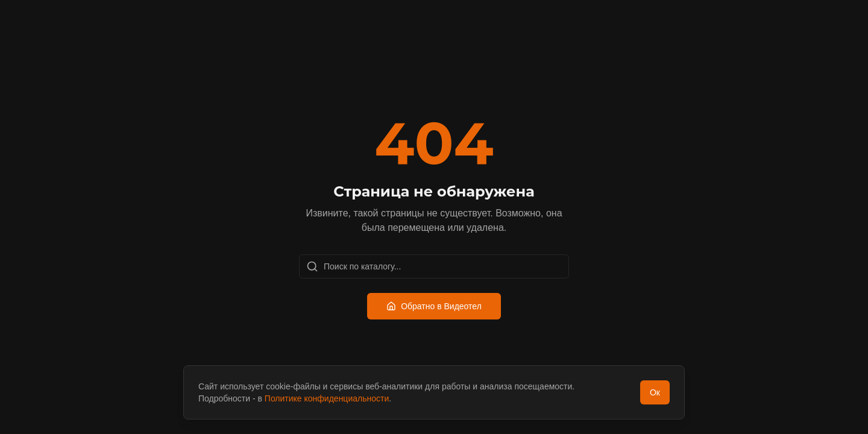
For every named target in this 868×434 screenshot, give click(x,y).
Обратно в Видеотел (434, 306)
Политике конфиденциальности (327, 398)
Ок (655, 392)
